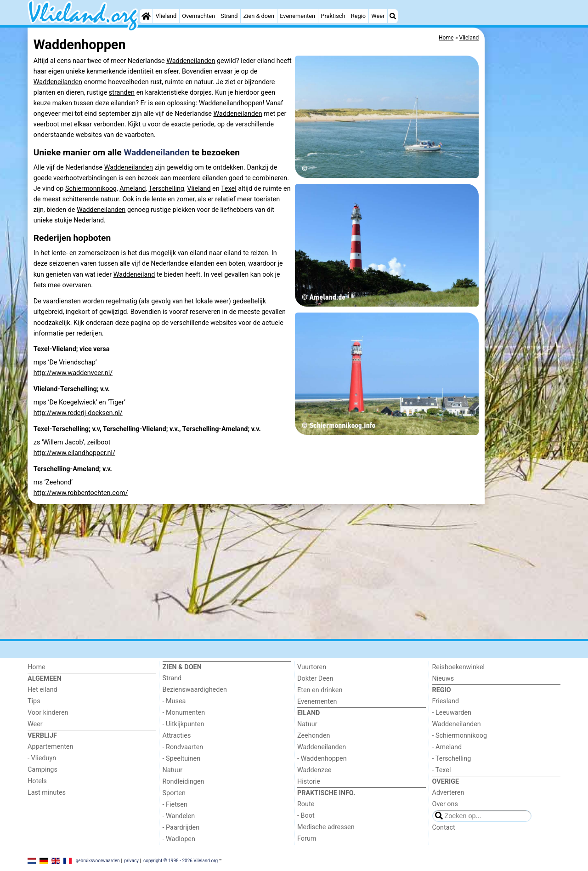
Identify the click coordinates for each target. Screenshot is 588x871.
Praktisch (333, 16)
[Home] (146, 16)
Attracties (177, 736)
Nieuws (443, 679)
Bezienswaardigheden (195, 690)
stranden (122, 93)
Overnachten (198, 16)
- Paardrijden (181, 828)
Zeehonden (314, 736)
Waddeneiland (220, 103)
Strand (229, 16)
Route (306, 804)
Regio (358, 16)
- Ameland (447, 747)
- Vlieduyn (42, 758)
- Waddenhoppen (322, 759)
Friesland (446, 701)
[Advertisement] (524, 165)
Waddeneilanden (191, 61)
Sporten (174, 793)
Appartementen (50, 747)
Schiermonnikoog (91, 189)
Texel (229, 189)
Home (37, 667)
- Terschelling (452, 759)
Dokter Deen (315, 679)
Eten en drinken (320, 690)
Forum (307, 839)
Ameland (133, 189)
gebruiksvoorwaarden (98, 861)
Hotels (37, 781)
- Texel (442, 770)
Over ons (445, 804)
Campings (42, 770)
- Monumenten (184, 713)
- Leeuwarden (452, 713)
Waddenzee (314, 770)
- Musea (174, 701)
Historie (309, 782)
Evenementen (297, 16)
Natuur (173, 770)
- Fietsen (175, 805)
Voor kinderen (48, 713)
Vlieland (166, 16)
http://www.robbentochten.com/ (81, 493)
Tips (34, 701)
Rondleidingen (184, 782)
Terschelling (167, 189)
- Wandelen (179, 816)
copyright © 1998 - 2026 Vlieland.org (181, 861)
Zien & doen (259, 16)
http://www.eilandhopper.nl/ (74, 453)
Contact (444, 828)
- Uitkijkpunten (184, 724)
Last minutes (47, 793)
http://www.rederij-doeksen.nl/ (78, 413)
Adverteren (448, 793)
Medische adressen (326, 827)
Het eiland (42, 690)
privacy (131, 861)
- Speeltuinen (182, 759)
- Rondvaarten (183, 747)
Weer (378, 16)
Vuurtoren (312, 667)
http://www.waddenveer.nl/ (73, 373)
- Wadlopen (179, 839)
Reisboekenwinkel (459, 667)
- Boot (306, 816)
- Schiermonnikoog (460, 736)
